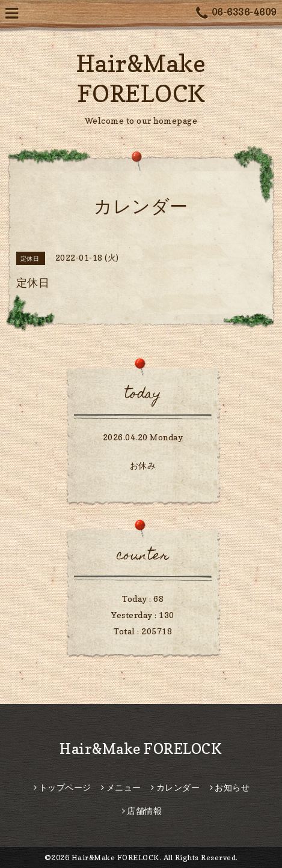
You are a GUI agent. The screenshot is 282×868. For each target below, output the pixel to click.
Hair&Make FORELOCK (141, 749)
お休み (143, 465)
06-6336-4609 (236, 14)
